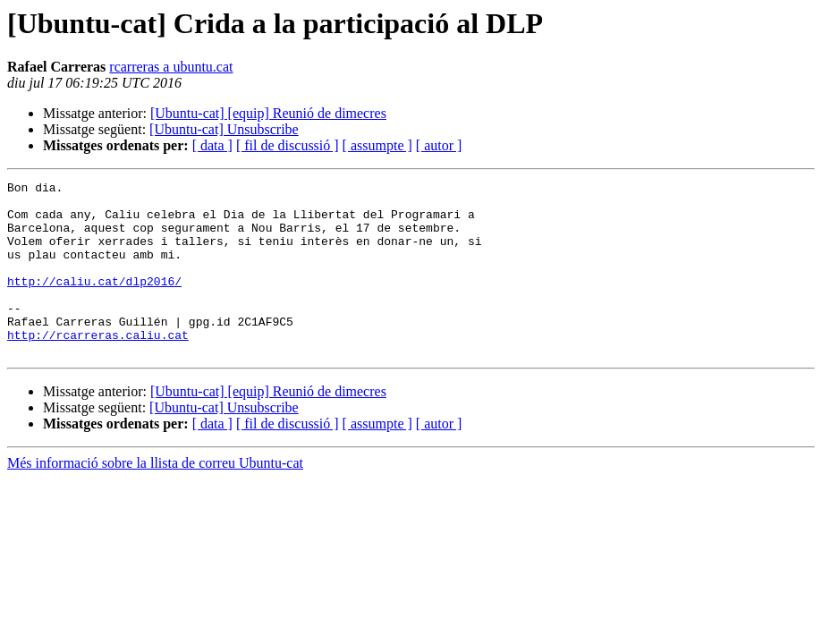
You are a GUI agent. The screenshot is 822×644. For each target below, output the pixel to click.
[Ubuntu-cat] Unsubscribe (224, 129)
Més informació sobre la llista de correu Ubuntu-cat (155, 498)
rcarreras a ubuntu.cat (171, 67)
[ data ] (212, 145)
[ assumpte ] (377, 145)
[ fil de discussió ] (288, 145)
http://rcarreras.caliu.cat (98, 367)
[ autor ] (439, 145)
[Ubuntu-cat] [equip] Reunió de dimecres (268, 113)
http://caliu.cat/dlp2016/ (94, 302)
